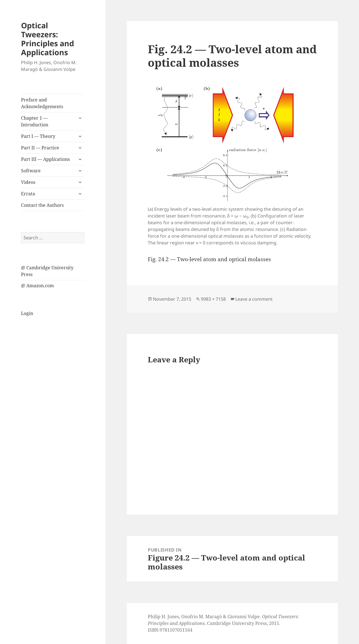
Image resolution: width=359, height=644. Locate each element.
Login (27, 313)
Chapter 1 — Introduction (35, 121)
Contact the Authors (42, 205)
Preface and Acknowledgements (42, 103)
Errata (28, 194)
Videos (28, 182)
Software (31, 171)
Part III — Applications (45, 159)
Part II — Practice (40, 148)
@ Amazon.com (37, 286)
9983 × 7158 (213, 299)
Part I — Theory (38, 136)
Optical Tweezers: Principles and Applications (48, 39)
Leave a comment (254, 299)
